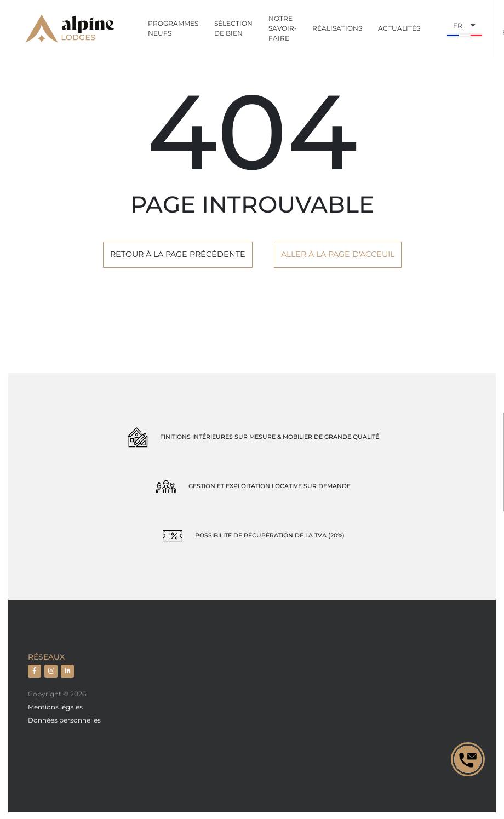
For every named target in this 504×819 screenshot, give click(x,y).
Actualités (399, 28)
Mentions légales (55, 707)
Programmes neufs (173, 28)
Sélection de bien (233, 28)
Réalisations (337, 28)
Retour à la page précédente (178, 254)
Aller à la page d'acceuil (338, 254)
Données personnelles (64, 720)
